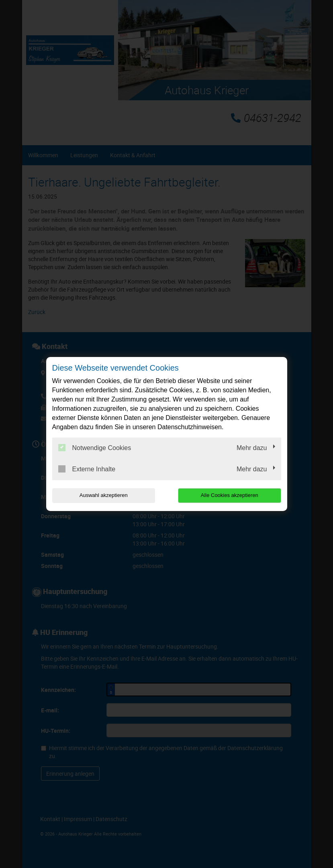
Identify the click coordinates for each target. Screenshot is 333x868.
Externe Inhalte (87, 469)
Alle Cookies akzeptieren (230, 495)
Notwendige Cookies (95, 448)
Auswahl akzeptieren (104, 495)
